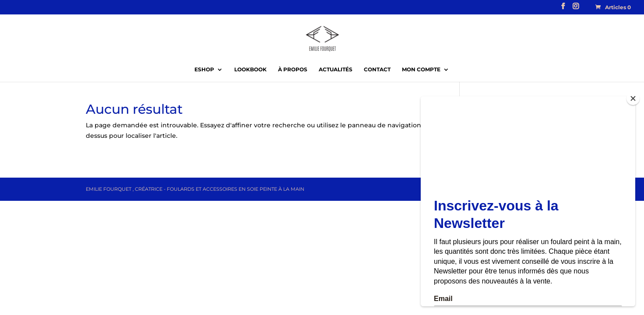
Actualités (336, 70)
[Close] (633, 98)
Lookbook (250, 70)
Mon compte (421, 70)
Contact (377, 70)
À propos (293, 70)
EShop (204, 70)
